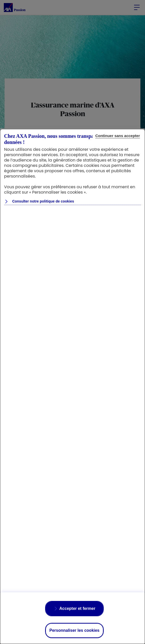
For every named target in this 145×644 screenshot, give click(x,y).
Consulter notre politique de (43, 201)
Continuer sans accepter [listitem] (118, 136)
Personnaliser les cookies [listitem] (75, 630)
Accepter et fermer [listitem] (77, 608)
